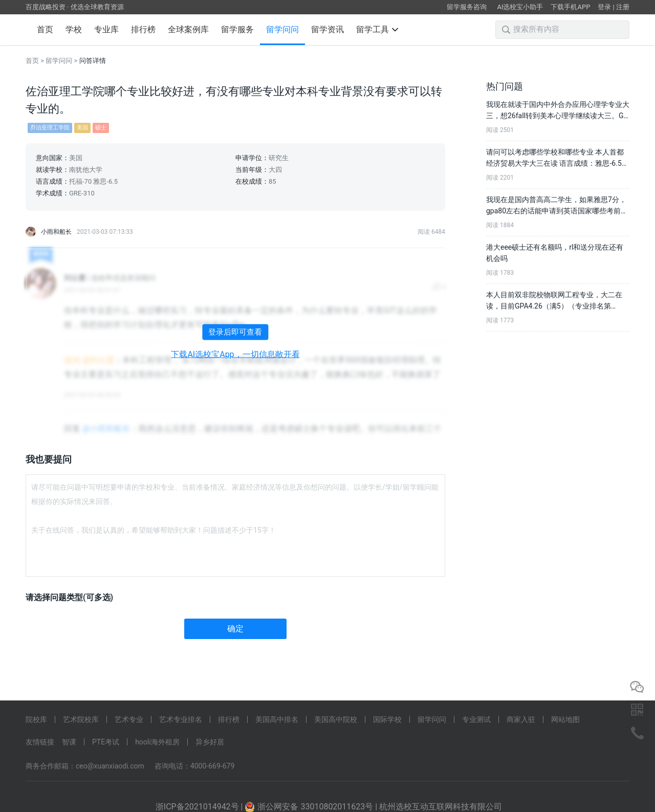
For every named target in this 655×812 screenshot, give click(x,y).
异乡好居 (210, 742)
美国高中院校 (336, 719)
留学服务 (237, 29)
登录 (604, 7)
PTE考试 (106, 742)
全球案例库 (188, 29)
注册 (623, 7)
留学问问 (282, 29)
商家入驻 (521, 719)
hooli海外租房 (157, 742)
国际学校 (387, 719)
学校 (74, 29)
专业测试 (476, 719)
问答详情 (93, 61)
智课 (69, 742)
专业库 (106, 29)
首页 (45, 29)
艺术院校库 (81, 719)
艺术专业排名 (181, 719)
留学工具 (377, 29)
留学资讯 (327, 29)
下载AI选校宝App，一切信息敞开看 (235, 355)
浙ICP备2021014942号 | (200, 807)
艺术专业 (129, 719)
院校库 (36, 719)
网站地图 (565, 719)
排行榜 (143, 29)
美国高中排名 (277, 719)
